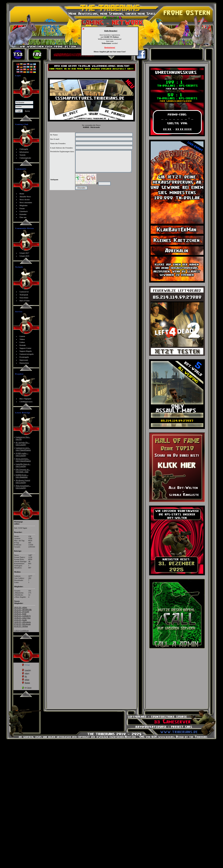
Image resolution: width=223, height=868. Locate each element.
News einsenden (26, 202)
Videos (22, 339)
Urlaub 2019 (24, 256)
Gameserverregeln (27, 354)
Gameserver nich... (23, 449)
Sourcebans (24, 298)
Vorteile (23, 155)
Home (22, 194)
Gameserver (24, 292)
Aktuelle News (25, 197)
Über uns (23, 217)
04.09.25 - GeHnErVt (22, 616)
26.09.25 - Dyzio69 (22, 612)
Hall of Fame (25, 301)
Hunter (27, 683)
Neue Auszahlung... (23, 487)
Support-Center (25, 348)
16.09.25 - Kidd (20, 614)
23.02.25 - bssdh (20, 620)
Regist (27, 111)
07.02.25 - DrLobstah (22, 624)
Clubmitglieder (25, 158)
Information (24, 152)
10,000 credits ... (22, 454)
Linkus (22, 342)
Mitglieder (24, 205)
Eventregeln (24, 357)
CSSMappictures (26, 402)
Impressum (24, 360)
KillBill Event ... (22, 476)
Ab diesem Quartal (23, 481)
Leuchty (28, 670)
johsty (27, 673)
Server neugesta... (23, 460)
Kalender (23, 214)
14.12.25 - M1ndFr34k (23, 609)
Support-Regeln (26, 351)
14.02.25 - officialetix (22, 622)
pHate (27, 679)
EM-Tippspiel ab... (23, 471)
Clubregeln (24, 149)
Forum (22, 208)
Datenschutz (24, 363)
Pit (26, 676)
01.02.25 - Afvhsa (21, 626)
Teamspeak (24, 295)
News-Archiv (25, 199)
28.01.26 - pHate (21, 607)
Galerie (22, 336)
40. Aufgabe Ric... (22, 443)
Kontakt (23, 345)
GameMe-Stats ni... (23, 465)
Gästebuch (24, 211)
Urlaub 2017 (24, 253)
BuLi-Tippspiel (25, 399)
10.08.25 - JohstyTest (22, 618)
